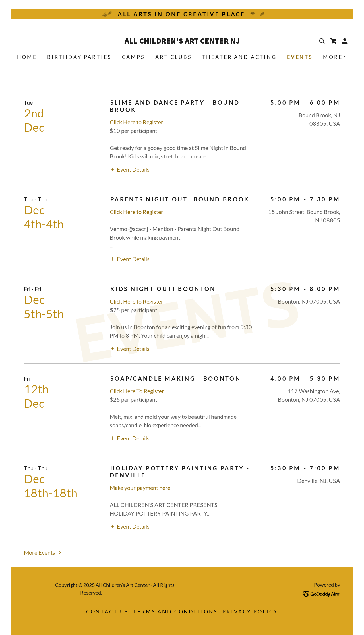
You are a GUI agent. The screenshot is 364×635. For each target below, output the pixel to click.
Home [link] (27, 57)
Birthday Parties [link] (79, 57)
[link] (182, 41)
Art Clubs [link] (174, 57)
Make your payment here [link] (140, 488)
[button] (345, 41)
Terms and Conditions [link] (175, 611)
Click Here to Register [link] (137, 122)
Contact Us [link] (107, 611)
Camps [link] (134, 57)
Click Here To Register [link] (137, 391)
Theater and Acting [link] (239, 57)
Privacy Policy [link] (250, 611)
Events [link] (300, 57)
